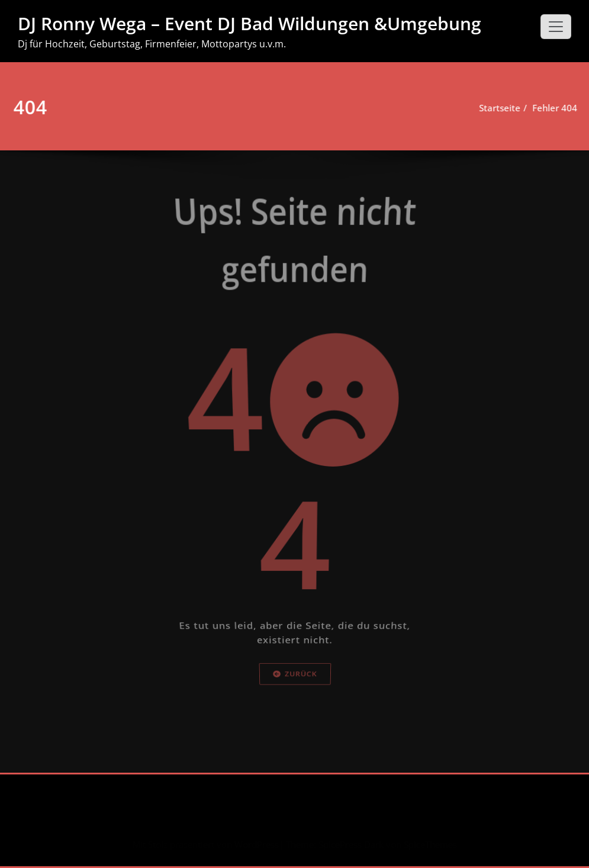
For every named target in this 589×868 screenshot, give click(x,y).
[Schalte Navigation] (556, 27)
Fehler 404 (552, 108)
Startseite (497, 108)
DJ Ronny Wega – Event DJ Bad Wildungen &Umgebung (250, 23)
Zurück (295, 718)
